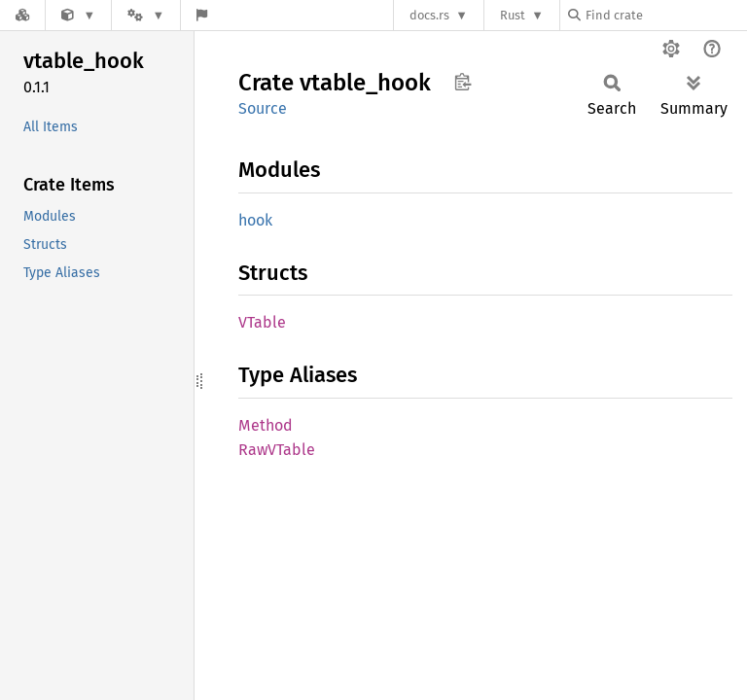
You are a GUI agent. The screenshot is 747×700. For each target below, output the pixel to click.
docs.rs (429, 15)
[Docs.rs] (22, 15)
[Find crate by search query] (665, 15)
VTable (262, 322)
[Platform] (146, 15)
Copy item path (462, 82)
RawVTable (277, 450)
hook (255, 220)
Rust (513, 15)
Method (266, 425)
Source (263, 108)
